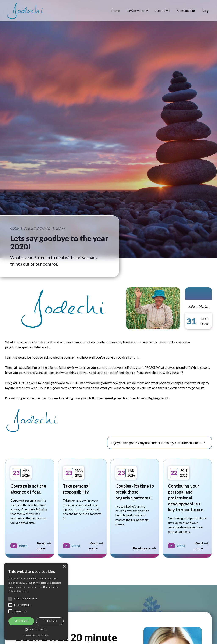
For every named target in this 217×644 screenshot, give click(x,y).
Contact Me (186, 10)
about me (163, 10)
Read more (23, 591)
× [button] (64, 567)
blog (205, 10)
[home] (25, 11)
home (115, 10)
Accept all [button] (21, 621)
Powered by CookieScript (36, 635)
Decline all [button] (50, 621)
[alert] (36, 601)
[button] (138, 11)
